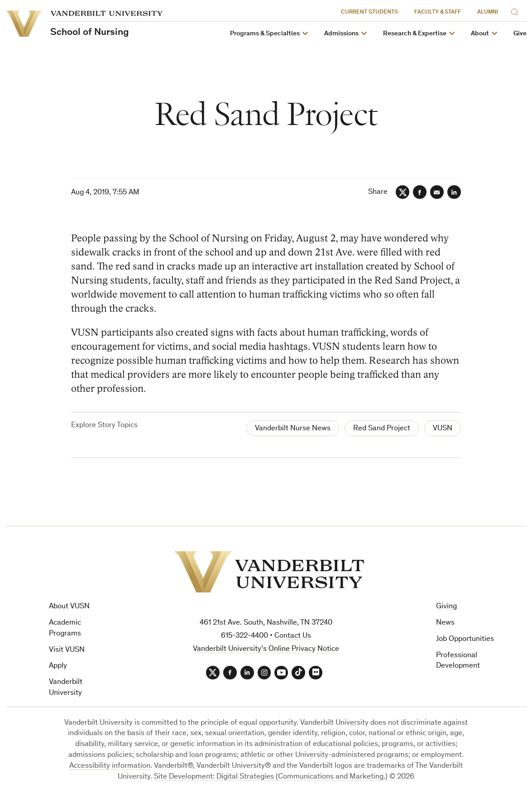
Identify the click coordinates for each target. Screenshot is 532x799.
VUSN (443, 429)
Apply (58, 667)
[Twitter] (403, 192)
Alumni (488, 12)
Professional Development (458, 661)
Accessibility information (110, 766)
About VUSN (69, 607)
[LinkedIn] (454, 192)
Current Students (369, 12)
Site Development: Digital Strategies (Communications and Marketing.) (271, 777)
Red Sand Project (382, 429)
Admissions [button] (341, 34)
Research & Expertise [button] (415, 34)
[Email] (437, 192)
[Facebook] (420, 192)
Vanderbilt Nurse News (293, 429)
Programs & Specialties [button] (265, 34)
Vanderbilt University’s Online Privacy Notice (266, 649)
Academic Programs (65, 628)
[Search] (517, 11)
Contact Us (293, 636)
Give (520, 34)
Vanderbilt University (66, 688)
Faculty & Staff (438, 12)
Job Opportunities (465, 639)
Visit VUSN (67, 650)
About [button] (480, 34)
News (445, 623)
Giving (446, 607)
